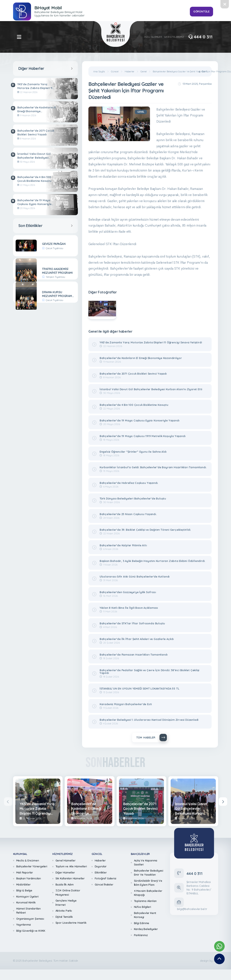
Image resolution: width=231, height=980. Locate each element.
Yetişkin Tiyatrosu (55, 277)
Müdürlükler (23, 884)
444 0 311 (201, 37)
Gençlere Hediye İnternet (66, 903)
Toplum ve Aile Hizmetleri (71, 866)
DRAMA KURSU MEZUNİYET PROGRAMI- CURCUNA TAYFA (58, 294)
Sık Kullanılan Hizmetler (70, 878)
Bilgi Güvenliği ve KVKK (31, 931)
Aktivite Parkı (64, 911)
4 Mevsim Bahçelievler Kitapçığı (148, 893)
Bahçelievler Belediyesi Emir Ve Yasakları (149, 873)
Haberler (130, 72)
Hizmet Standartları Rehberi (28, 911)
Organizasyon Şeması (30, 919)
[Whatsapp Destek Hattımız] (219, 946)
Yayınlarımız (24, 925)
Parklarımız (141, 935)
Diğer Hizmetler (65, 872)
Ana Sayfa (99, 72)
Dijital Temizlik (64, 917)
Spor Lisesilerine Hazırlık (71, 923)
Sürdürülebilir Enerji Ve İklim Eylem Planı (148, 883)
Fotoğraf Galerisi (106, 878)
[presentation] (8, 802)
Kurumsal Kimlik (26, 902)
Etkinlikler (101, 872)
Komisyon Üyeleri (27, 896)
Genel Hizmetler (66, 860)
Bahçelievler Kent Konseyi (145, 915)
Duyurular (101, 866)
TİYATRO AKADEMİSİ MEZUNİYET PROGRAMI (57, 271)
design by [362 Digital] (209, 961)
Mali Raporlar (25, 872)
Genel (144, 72)
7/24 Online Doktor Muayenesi (68, 892)
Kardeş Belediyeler (146, 929)
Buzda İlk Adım (65, 884)
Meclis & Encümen (28, 860)
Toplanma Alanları (145, 901)
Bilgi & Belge (24, 890)
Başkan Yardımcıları (29, 878)
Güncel (115, 72)
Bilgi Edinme (142, 923)
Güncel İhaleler (104, 884)
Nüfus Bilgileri (143, 907)
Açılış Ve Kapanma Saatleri (146, 863)
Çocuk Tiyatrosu (54, 248)
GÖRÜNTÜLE (201, 11)
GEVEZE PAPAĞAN (54, 244)
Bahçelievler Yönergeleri (32, 866)
